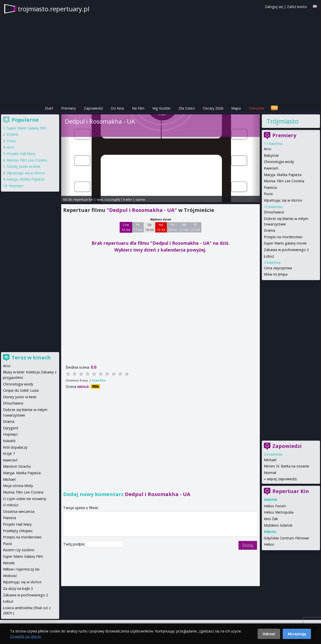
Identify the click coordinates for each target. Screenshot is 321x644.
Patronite (257, 108)
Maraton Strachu (17, 466)
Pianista (270, 187)
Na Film (138, 108)
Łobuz (269, 256)
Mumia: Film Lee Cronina (284, 181)
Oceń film (99, 380)
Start (49, 108)
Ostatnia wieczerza (19, 511)
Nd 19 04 (161, 227)
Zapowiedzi (93, 108)
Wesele (9, 563)
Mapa (236, 108)
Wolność (10, 576)
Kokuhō (9, 441)
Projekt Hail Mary (21, 154)
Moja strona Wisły (18, 486)
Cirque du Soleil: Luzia (21, 390)
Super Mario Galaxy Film (27, 128)
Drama (269, 230)
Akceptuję (297, 634)
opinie (140, 199)
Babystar (271, 155)
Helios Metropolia (279, 512)
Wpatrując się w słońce (283, 200)
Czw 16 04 (126, 227)
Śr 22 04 (195, 227)
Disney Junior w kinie (23, 166)
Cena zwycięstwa (278, 268)
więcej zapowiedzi (282, 479)
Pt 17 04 (138, 227)
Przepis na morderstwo (283, 237)
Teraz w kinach (31, 357)
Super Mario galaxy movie (285, 243)
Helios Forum (275, 506)
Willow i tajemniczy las (21, 569)
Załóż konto (297, 7)
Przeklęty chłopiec (18, 531)
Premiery (68, 108)
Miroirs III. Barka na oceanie (287, 466)
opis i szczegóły (108, 199)
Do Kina (117, 108)
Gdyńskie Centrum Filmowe (286, 538)
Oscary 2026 (213, 108)
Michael (270, 460)
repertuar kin (83, 199)
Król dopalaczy (15, 447)
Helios (269, 544)
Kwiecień (271, 168)
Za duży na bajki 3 (18, 588)
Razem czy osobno (19, 550)
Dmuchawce (274, 212)
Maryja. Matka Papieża (283, 175)
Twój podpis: (75, 544)
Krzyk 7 (9, 454)
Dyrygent (11, 428)
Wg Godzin (162, 108)
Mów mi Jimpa (276, 274)
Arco (268, 149)
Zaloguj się (274, 7)
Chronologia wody (279, 162)
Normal (270, 473)
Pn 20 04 (172, 227)
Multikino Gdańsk (278, 525)
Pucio (268, 194)
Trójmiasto (282, 121)
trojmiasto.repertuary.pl (54, 9)
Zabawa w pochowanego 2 (286, 250)
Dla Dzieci (187, 108)
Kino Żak (271, 519)
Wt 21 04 (184, 227)
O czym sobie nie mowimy (25, 499)
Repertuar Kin (291, 491)
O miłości (11, 505)
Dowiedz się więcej (26, 636)
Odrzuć (269, 634)
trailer (128, 199)
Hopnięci (16, 186)
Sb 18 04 (149, 227)
